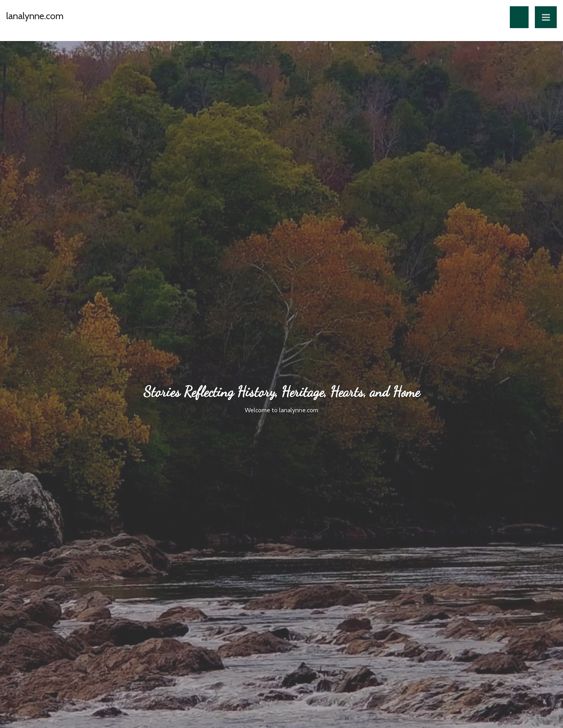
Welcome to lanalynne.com (281, 410)
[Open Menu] (546, 17)
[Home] (35, 22)
